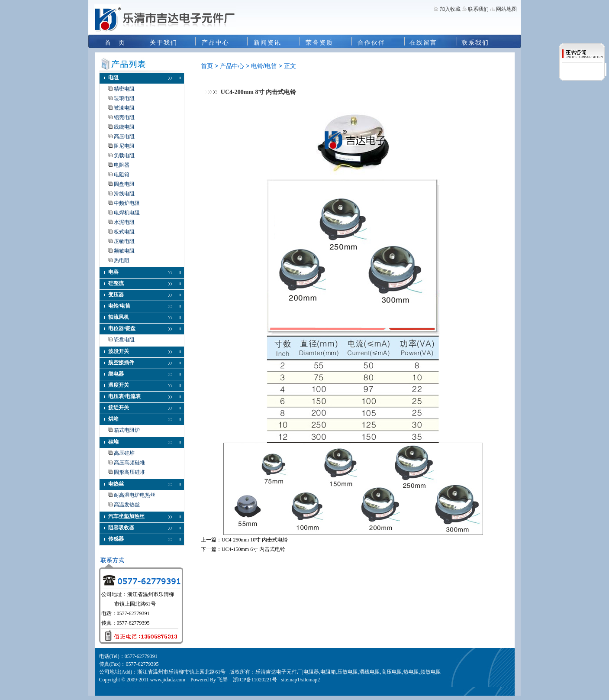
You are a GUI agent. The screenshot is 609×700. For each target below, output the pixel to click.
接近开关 (119, 408)
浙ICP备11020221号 (255, 680)
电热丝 (116, 484)
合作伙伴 (371, 43)
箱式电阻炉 (127, 430)
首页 (207, 66)
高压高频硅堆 (129, 463)
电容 (113, 272)
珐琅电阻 (124, 98)
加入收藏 (450, 9)
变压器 (116, 295)
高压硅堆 (124, 453)
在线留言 (423, 43)
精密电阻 (124, 89)
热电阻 (122, 260)
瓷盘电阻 (124, 340)
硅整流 (116, 283)
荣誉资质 (319, 43)
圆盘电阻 (124, 184)
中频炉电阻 (127, 203)
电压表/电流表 (124, 396)
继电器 (116, 374)
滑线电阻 (124, 194)
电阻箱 (122, 175)
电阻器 (122, 165)
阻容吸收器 (121, 528)
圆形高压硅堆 (129, 472)
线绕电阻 (124, 127)
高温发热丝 (127, 505)
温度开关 (119, 385)
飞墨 (222, 680)
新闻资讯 (267, 43)
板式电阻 (124, 232)
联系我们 (478, 9)
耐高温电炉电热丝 (135, 495)
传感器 (116, 539)
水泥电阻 (124, 222)
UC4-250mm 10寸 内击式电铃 (255, 540)
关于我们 (164, 43)
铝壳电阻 (124, 117)
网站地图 (506, 9)
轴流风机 (119, 317)
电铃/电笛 (119, 306)
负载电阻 (124, 156)
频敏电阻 (124, 251)
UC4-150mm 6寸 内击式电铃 (253, 549)
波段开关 (119, 351)
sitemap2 (311, 680)
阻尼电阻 (124, 146)
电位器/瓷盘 (122, 328)
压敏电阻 (124, 241)
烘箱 (113, 419)
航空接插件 (121, 363)
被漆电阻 (124, 108)
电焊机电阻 (127, 213)
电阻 (113, 78)
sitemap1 (290, 680)
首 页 (115, 43)
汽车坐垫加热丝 (126, 516)
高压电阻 (124, 136)
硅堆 (113, 442)
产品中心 (216, 43)
